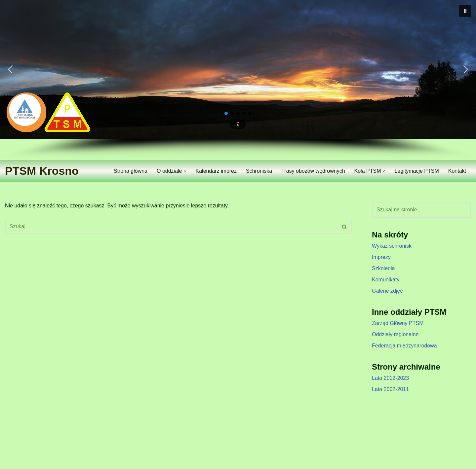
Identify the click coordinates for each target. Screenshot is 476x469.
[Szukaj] (171, 227)
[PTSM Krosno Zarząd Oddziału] (42, 171)
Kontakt (457, 171)
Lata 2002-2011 (390, 389)
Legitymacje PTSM (416, 171)
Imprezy (381, 257)
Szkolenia (383, 268)
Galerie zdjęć (387, 291)
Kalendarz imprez (216, 171)
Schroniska (259, 171)
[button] (465, 11)
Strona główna (131, 171)
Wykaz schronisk (392, 246)
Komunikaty (386, 280)
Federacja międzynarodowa (404, 346)
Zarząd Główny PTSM (398, 323)
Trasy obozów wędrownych (313, 171)
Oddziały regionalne (395, 334)
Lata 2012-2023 (390, 378)
